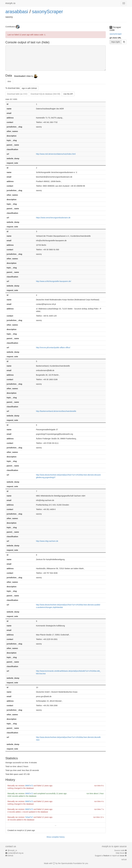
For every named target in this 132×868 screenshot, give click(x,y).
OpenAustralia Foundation (72, 863)
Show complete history (56, 837)
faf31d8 (124, 860)
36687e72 (29, 786)
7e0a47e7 (29, 817)
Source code (119, 850)
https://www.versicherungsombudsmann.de (53, 218)
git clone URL (115, 38)
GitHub (10, 856)
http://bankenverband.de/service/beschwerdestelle (56, 411)
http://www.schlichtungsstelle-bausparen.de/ (53, 281)
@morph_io (12, 850)
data (9, 81)
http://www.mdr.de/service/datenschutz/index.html (56, 154)
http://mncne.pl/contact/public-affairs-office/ (53, 348)
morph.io (10, 3)
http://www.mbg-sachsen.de (47, 541)
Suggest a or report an (110, 856)
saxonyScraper (47, 12)
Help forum (120, 853)
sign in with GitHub (29, 88)
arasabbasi (17, 12)
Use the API (68, 94)
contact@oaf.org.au (16, 853)
